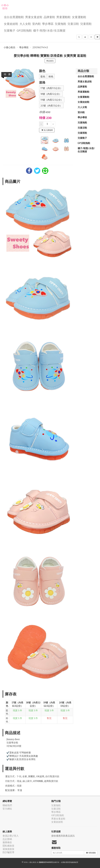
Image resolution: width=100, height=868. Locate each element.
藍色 (43, 77)
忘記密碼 (7, 839)
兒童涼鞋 (73, 24)
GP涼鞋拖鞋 (24, 30)
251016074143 (40, 47)
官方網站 (7, 809)
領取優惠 (91, 853)
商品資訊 (50, 61)
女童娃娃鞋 (11, 24)
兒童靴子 (10, 30)
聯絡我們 (7, 805)
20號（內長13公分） (51, 106)
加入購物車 (47, 130)
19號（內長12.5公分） (52, 100)
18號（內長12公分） (51, 94)
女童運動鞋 (79, 17)
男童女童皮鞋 (34, 17)
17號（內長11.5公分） (51, 88)
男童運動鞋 (64, 17)
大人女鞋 (25, 24)
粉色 (51, 77)
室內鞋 (36, 24)
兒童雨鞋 (86, 24)
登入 (16, 836)
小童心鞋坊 (9, 47)
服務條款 (7, 842)
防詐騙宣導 (8, 852)
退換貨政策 (8, 849)
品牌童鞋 (49, 17)
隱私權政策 (8, 846)
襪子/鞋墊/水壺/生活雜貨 (49, 30)
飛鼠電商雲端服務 (69, 862)
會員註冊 (7, 836)
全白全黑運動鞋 (14, 17)
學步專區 (48, 24)
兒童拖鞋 (61, 24)
